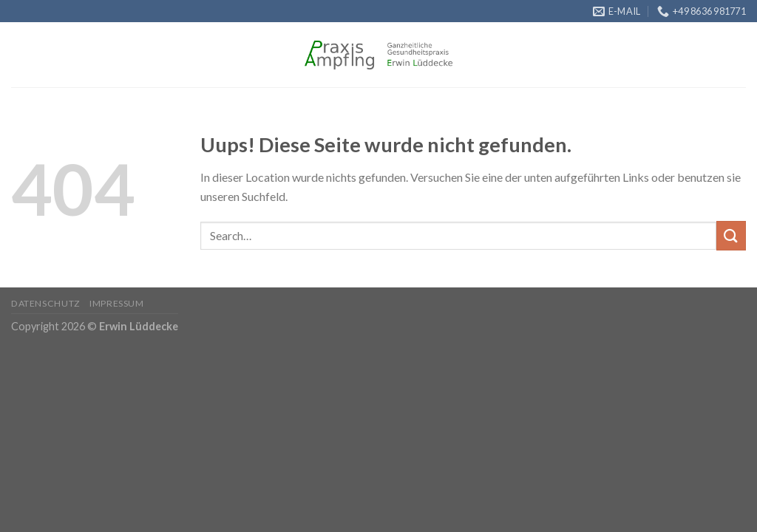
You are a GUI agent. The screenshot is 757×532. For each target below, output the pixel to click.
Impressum (117, 303)
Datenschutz (46, 303)
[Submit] (731, 235)
